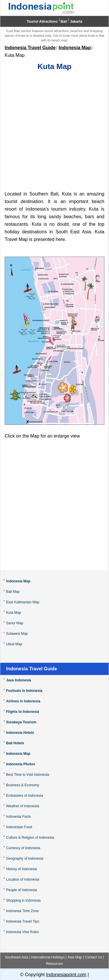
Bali (64, 22)
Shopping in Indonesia (23, 900)
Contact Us (93, 957)
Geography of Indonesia (25, 859)
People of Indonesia (22, 890)
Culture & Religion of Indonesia (30, 838)
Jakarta (76, 22)
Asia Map (75, 957)
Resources (54, 964)
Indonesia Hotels (20, 733)
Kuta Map (14, 613)
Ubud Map (14, 644)
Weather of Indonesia (23, 806)
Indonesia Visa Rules (23, 932)
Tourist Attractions (42, 22)
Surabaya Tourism (21, 722)
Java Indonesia (19, 680)
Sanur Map (15, 623)
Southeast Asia (17, 957)
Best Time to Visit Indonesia (28, 775)
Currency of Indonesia (23, 848)
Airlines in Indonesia (23, 701)
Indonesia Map (75, 48)
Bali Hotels (15, 743)
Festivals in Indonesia (24, 691)
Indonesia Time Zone (22, 911)
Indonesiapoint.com (66, 975)
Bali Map (13, 592)
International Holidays (48, 957)
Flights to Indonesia (23, 712)
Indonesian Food (19, 827)
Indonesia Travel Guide (30, 48)
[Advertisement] (54, 131)
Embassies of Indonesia (25, 796)
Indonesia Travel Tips (23, 921)
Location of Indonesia (23, 879)
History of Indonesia (22, 869)
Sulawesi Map (17, 634)
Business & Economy (23, 785)
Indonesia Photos (21, 764)
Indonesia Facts (18, 817)
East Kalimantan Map (23, 602)
